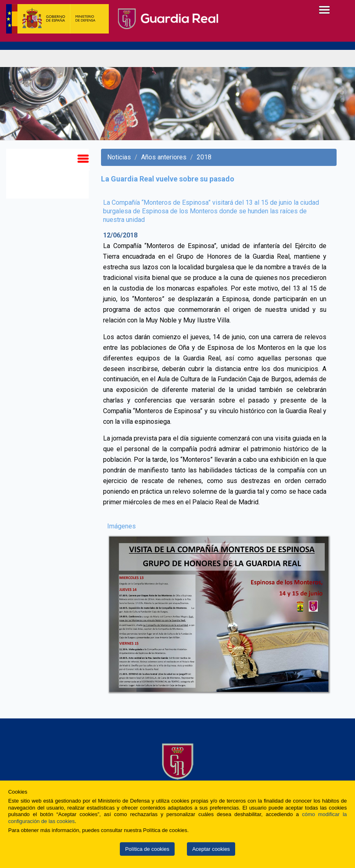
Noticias (119, 157)
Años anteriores (164, 157)
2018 (204, 157)
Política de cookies (147, 849)
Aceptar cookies (211, 849)
